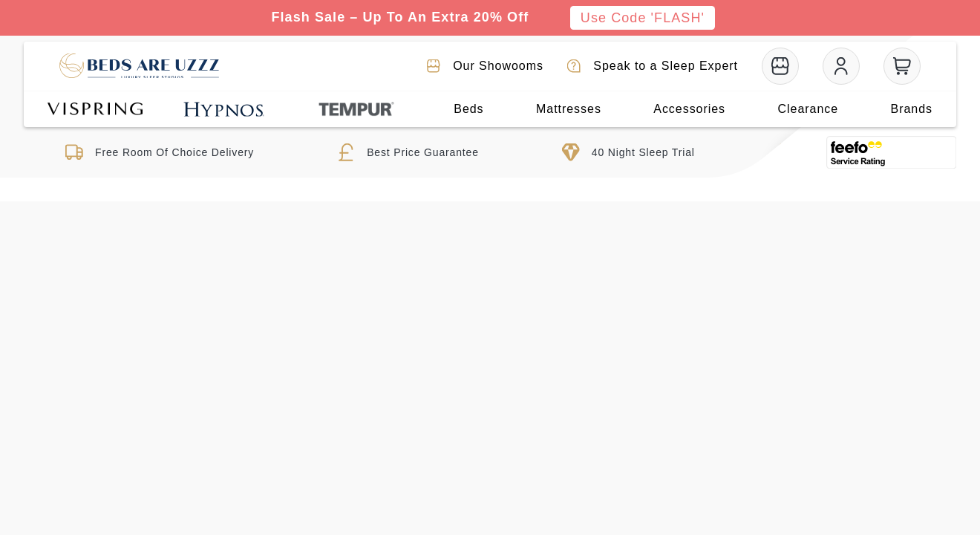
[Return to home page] (139, 66)
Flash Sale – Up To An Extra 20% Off (400, 17)
